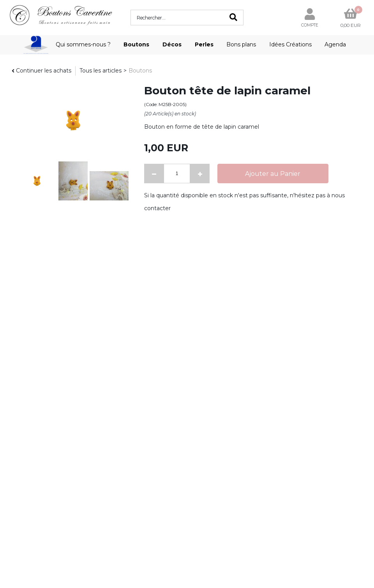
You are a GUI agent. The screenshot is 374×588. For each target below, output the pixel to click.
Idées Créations (290, 44)
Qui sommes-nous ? (83, 44)
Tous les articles (101, 71)
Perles (204, 44)
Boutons (136, 44)
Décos (172, 44)
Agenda (335, 44)
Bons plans (241, 44)
